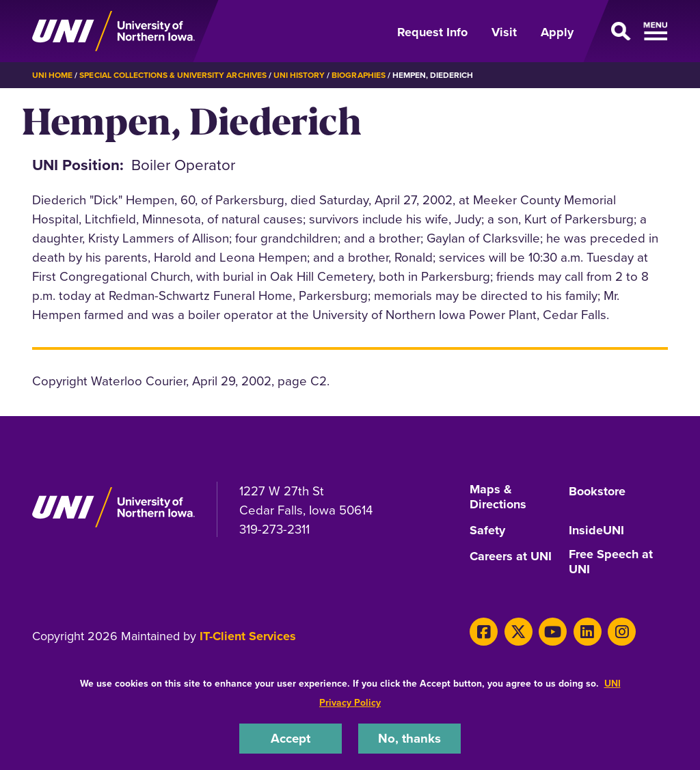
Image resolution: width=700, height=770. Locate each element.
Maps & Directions (498, 497)
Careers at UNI (511, 557)
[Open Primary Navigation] (629, 31)
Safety (487, 531)
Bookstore (597, 492)
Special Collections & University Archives (173, 75)
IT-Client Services (248, 636)
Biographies (358, 75)
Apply (557, 32)
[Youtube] (553, 632)
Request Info (432, 32)
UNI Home (52, 75)
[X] (519, 632)
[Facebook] (484, 632)
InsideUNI (596, 531)
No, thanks (409, 738)
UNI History (299, 75)
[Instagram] (622, 632)
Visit (504, 32)
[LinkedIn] (588, 632)
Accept (291, 738)
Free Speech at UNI (611, 562)
